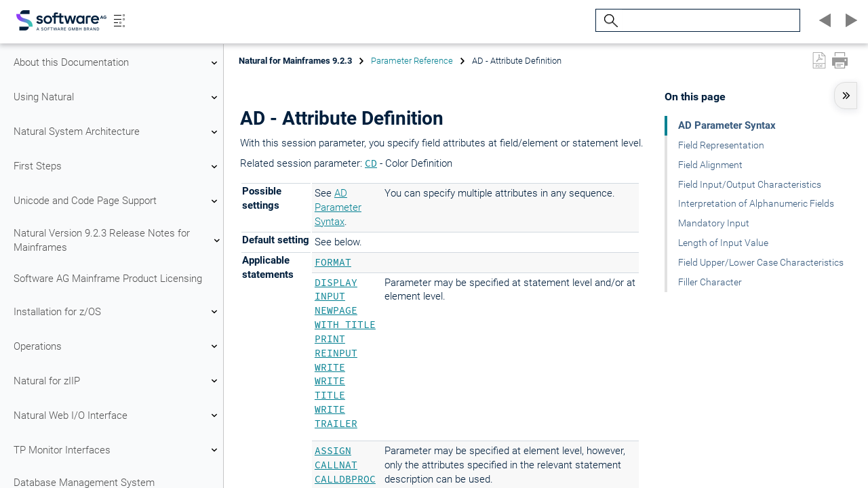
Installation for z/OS (117, 312)
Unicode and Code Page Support (117, 201)
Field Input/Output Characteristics (750, 184)
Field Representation (721, 145)
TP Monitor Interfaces (117, 450)
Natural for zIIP (117, 381)
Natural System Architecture (117, 132)
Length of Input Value (723, 243)
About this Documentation (117, 63)
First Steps (117, 167)
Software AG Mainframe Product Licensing (108, 279)
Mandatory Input (714, 223)
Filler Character (710, 282)
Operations (117, 346)
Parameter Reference (412, 61)
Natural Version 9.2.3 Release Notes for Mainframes (117, 240)
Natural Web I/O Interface (117, 415)
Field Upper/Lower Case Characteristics (761, 262)
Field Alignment (710, 165)
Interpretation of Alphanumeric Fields (756, 203)
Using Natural (117, 98)
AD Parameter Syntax (338, 207)
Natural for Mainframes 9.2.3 (295, 61)
